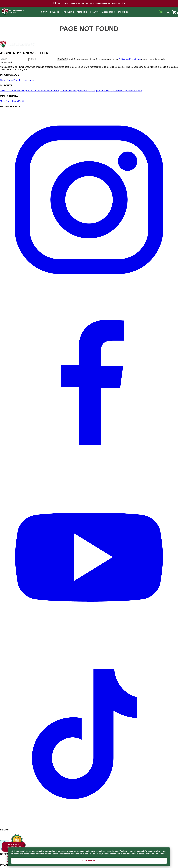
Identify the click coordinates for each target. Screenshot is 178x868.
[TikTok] (89, 824)
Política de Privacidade (155, 854)
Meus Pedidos (19, 101)
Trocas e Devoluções (71, 91)
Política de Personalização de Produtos (123, 91)
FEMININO (82, 12)
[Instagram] (89, 288)
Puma (44, 12)
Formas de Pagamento (93, 91)
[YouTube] (89, 645)
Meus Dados (6, 101)
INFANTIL (95, 12)
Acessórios (109, 12)
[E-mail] (43, 59)
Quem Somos (7, 80)
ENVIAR (62, 59)
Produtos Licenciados (24, 80)
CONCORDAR (89, 861)
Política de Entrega (52, 91)
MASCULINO (68, 12)
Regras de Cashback (33, 91)
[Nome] (14, 59)
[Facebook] (89, 467)
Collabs (55, 12)
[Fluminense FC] (18, 47)
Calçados (123, 12)
